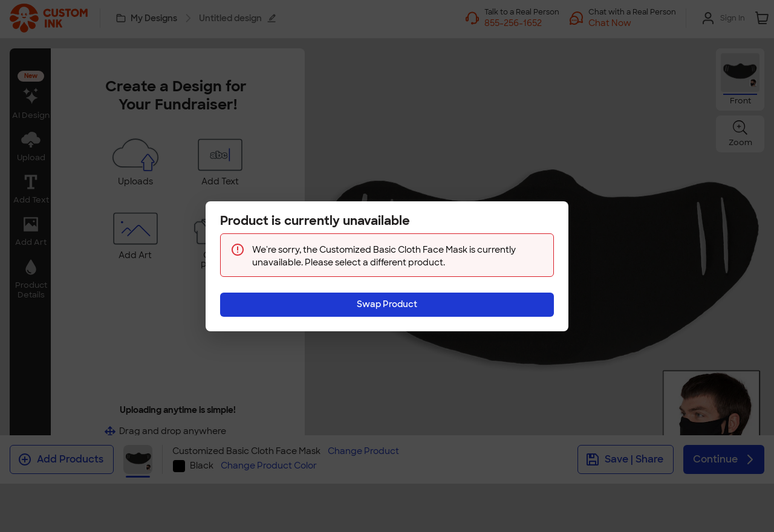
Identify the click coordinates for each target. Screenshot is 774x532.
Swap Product (387, 304)
